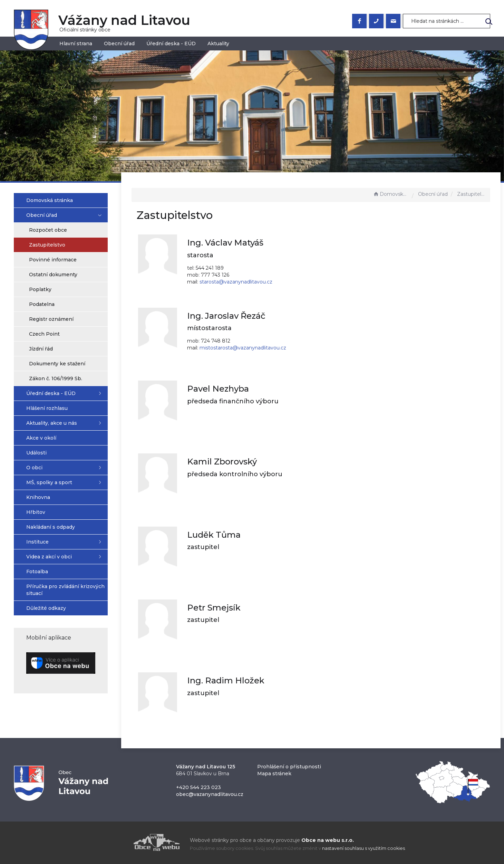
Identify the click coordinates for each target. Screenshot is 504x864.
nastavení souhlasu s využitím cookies (364, 848)
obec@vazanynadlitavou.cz (210, 794)
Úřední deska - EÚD (171, 44)
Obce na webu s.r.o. (328, 840)
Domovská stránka (391, 194)
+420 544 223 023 (198, 787)
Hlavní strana (76, 44)
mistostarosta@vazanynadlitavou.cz (253, 348)
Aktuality (218, 44)
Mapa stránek (274, 774)
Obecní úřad (119, 44)
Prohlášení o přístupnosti (289, 767)
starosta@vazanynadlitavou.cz (246, 282)
